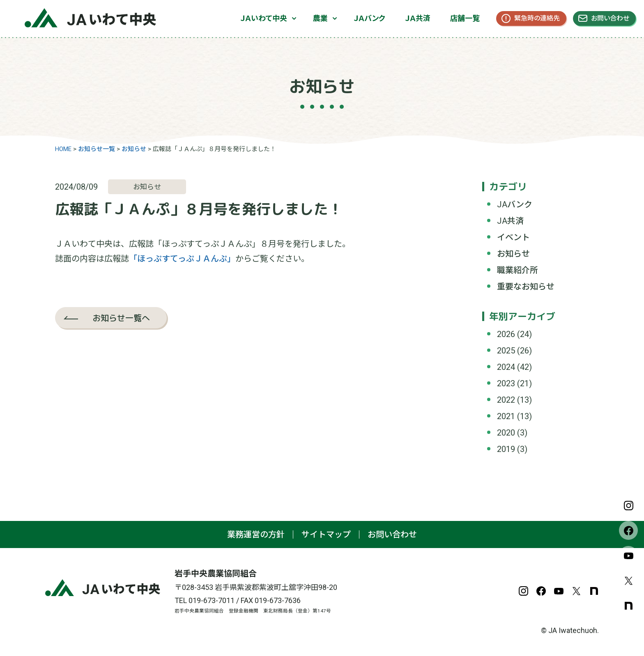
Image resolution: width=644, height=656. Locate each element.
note (628, 606)
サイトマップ (326, 534)
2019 (506, 449)
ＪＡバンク (369, 18)
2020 (506, 433)
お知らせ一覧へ (121, 318)
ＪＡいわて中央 (264, 18)
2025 (506, 351)
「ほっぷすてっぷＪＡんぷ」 (182, 259)
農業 (320, 18)
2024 (506, 367)
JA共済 (510, 221)
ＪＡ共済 (418, 18)
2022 (506, 400)
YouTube (628, 555)
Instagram (628, 505)
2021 (506, 416)
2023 (506, 383)
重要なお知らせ (526, 287)
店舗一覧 (465, 18)
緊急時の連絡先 (537, 18)
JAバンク (515, 204)
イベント (513, 237)
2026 (506, 334)
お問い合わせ (610, 18)
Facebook (628, 530)
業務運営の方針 (256, 534)
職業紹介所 (517, 270)
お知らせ (513, 254)
